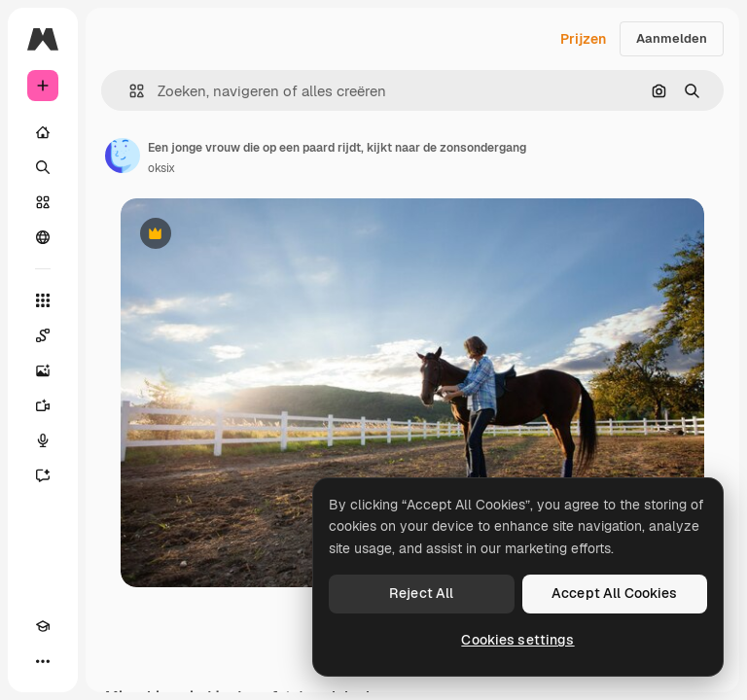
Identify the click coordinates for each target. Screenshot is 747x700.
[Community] (43, 237)
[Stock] (43, 202)
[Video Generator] (43, 405)
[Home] (43, 132)
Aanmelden (672, 38)
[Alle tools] (43, 300)
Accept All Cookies (615, 593)
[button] (129, 91)
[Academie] (43, 626)
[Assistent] (43, 475)
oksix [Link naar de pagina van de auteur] (161, 168)
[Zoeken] (43, 167)
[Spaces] (43, 335)
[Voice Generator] (43, 440)
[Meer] (43, 661)
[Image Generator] (43, 370)
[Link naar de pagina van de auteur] (123, 156)
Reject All (421, 593)
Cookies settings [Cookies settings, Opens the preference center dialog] (517, 640)
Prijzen (583, 39)
